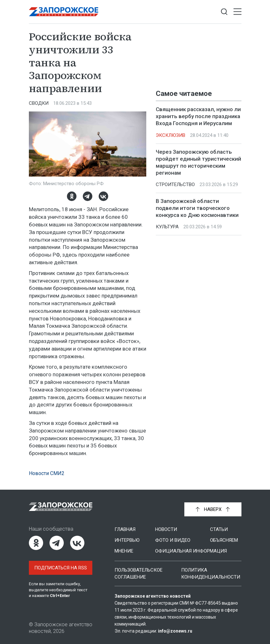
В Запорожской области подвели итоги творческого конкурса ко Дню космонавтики (197, 208)
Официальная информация (191, 551)
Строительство (175, 184)
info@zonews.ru (175, 631)
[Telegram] (88, 196)
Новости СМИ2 (47, 473)
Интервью (127, 540)
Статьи (219, 529)
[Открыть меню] (237, 12)
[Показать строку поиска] (224, 12)
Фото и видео (173, 540)
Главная (125, 529)
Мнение (124, 551)
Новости (166, 529)
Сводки (39, 103)
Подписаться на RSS (61, 568)
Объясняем (224, 540)
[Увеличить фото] (88, 144)
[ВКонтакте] (103, 196)
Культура (167, 227)
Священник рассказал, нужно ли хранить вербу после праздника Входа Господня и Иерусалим (198, 116)
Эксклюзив (171, 135)
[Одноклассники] (72, 196)
